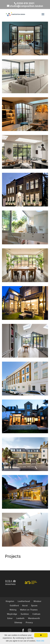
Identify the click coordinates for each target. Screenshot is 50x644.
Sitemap (18, 622)
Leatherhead (24, 601)
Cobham (36, 614)
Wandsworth (34, 618)
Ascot (25, 606)
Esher (10, 618)
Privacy (29, 622)
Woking (13, 610)
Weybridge (12, 614)
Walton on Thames (29, 610)
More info (40, 641)
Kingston (10, 601)
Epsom (34, 606)
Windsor (37, 601)
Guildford (14, 606)
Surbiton (25, 614)
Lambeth (20, 618)
